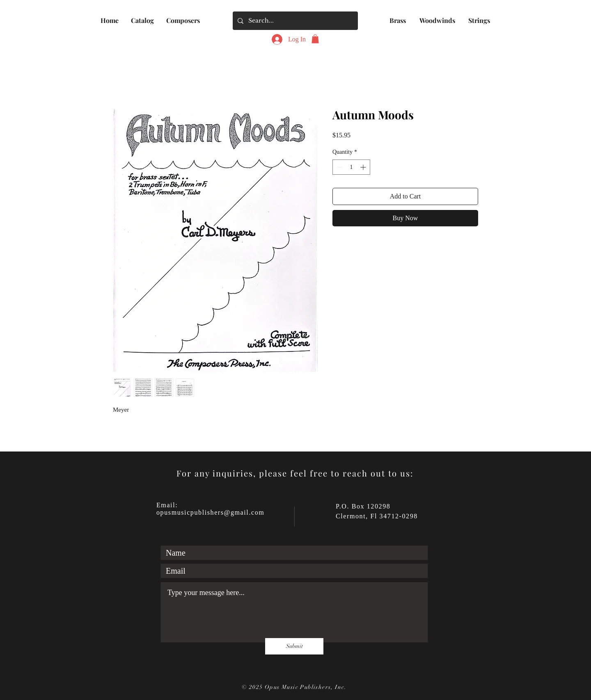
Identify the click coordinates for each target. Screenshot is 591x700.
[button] (142, 20)
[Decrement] (339, 167)
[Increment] (364, 167)
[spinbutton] (351, 167)
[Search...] (294, 21)
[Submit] (294, 646)
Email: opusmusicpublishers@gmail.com (210, 509)
